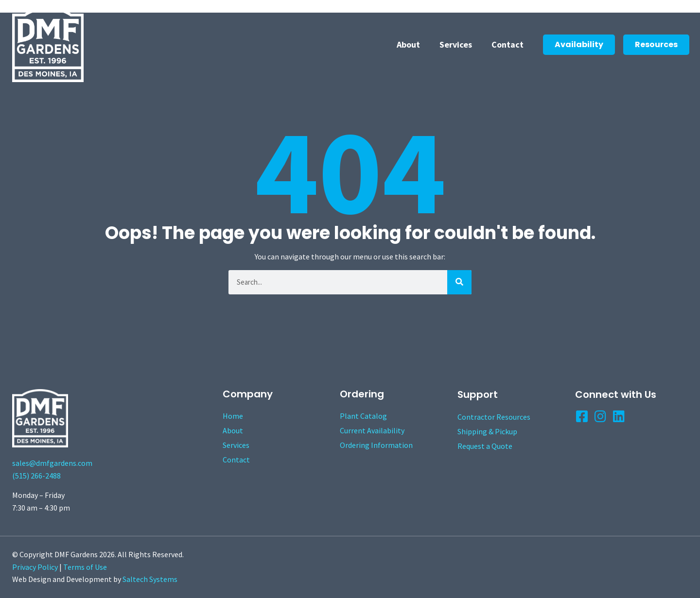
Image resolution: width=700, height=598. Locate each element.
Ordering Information (376, 445)
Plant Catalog (363, 416)
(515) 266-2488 (36, 476)
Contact (507, 44)
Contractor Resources (494, 417)
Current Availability (372, 430)
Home (233, 416)
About (408, 44)
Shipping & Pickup (487, 431)
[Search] (459, 282)
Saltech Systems (150, 579)
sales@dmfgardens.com (52, 463)
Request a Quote (485, 446)
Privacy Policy (35, 567)
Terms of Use (85, 567)
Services (456, 44)
